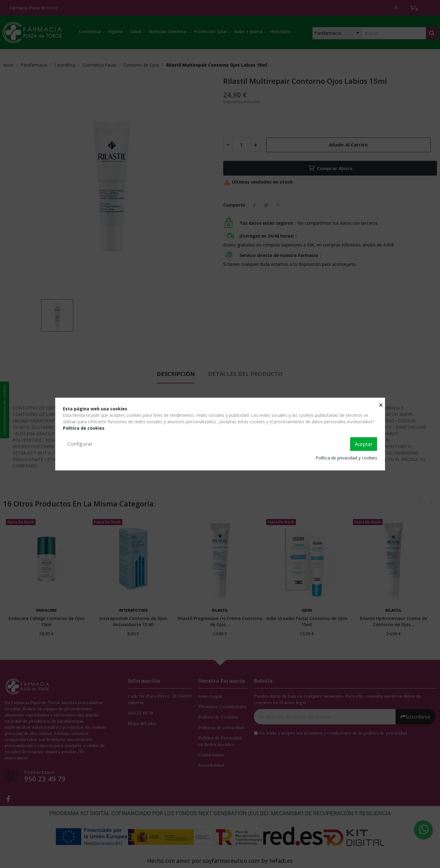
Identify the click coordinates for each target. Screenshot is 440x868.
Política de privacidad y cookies (346, 457)
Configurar (80, 444)
